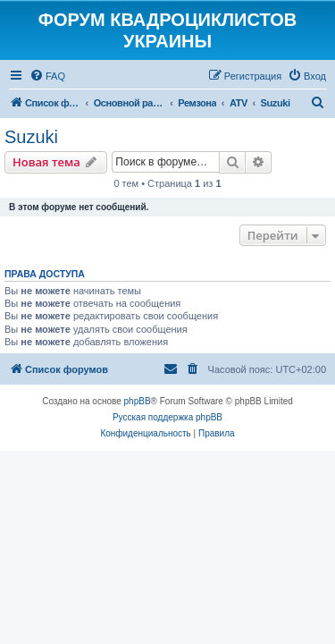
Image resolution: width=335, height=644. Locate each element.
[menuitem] (47, 76)
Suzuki (31, 137)
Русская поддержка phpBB (167, 417)
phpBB (138, 401)
